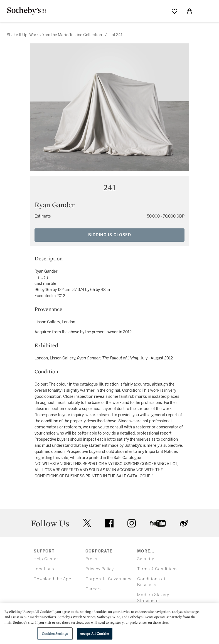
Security (146, 559)
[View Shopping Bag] (190, 11)
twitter (87, 523)
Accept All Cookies (95, 634)
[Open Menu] (205, 11)
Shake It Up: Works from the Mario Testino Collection (54, 35)
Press (91, 559)
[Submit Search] (159, 11)
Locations (44, 569)
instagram (132, 523)
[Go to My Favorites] (174, 11)
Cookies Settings (55, 634)
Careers (94, 589)
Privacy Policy (100, 569)
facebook (109, 523)
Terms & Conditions (158, 569)
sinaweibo (184, 523)
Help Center (46, 559)
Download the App (53, 579)
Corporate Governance (109, 579)
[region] (110, 624)
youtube (158, 523)
